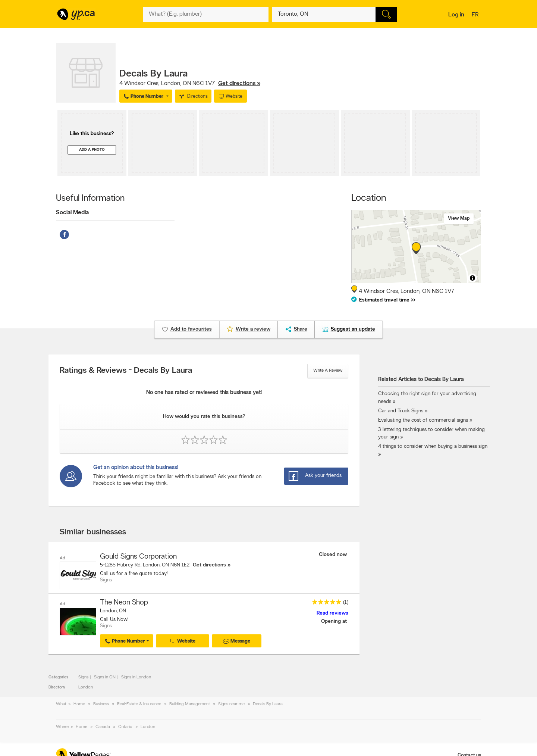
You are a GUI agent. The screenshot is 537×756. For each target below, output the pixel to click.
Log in (456, 15)
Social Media (72, 213)
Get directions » (239, 84)
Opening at (335, 621)
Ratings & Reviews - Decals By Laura (126, 371)
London (86, 687)
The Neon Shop (124, 603)
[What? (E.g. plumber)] (206, 15)
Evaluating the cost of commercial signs (423, 420)
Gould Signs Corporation (138, 557)
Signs (83, 677)
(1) (346, 602)
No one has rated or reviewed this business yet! (204, 393)
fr (476, 15)
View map (459, 218)
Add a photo (92, 150)
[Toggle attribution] (472, 278)
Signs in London (136, 677)
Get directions (209, 565)
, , (190, 84)
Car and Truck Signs (401, 411)
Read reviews (332, 613)
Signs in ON (105, 677)
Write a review (328, 371)
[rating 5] (325, 604)
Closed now (334, 555)
